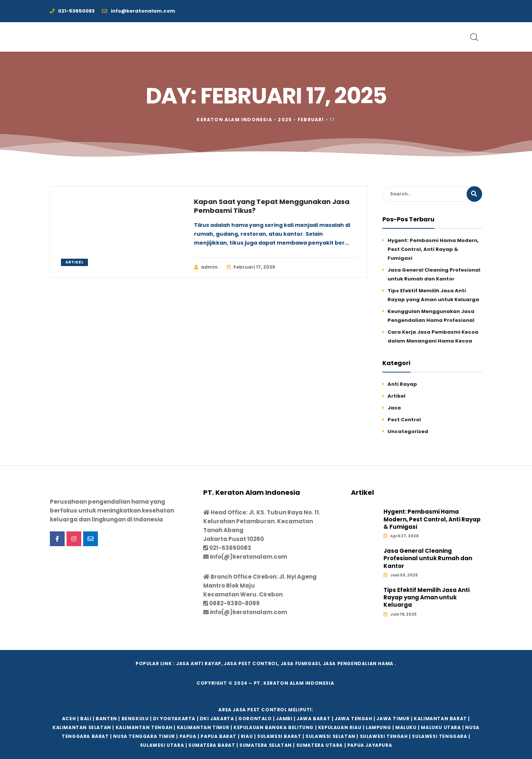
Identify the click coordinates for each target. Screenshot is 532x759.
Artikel (74, 262)
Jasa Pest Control (251, 663)
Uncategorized (408, 431)
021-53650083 (72, 11)
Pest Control (404, 420)
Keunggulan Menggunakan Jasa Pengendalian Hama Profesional (431, 316)
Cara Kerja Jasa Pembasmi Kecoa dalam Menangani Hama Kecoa (433, 336)
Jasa (394, 408)
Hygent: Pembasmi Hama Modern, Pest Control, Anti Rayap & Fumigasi (433, 249)
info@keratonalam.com (139, 11)
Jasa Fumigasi (301, 663)
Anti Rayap (402, 384)
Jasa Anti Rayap (199, 663)
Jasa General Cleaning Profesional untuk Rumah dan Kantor (434, 274)
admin (206, 267)
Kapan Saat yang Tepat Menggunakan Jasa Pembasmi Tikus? (272, 206)
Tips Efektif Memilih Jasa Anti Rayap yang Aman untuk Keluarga (433, 295)
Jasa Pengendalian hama (358, 663)
